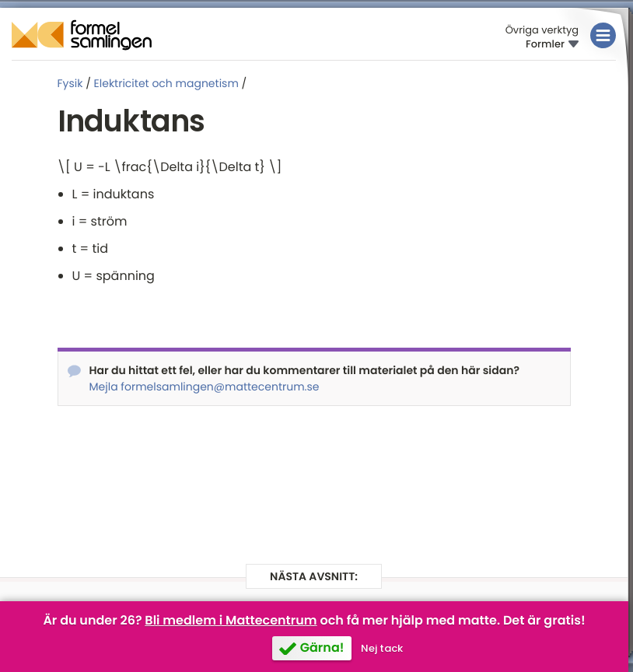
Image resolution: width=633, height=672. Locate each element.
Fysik (70, 83)
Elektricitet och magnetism (166, 83)
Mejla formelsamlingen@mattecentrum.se (205, 387)
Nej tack (382, 648)
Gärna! (322, 647)
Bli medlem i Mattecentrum (231, 620)
